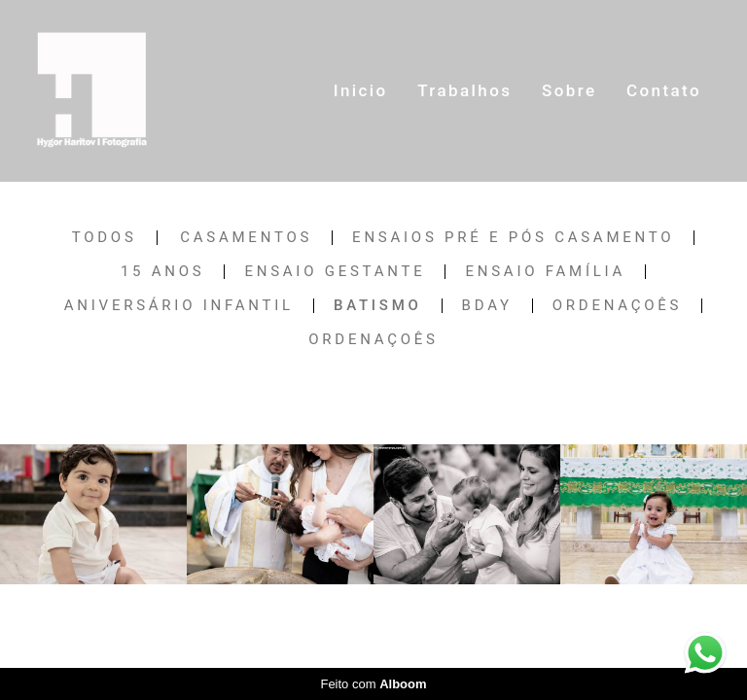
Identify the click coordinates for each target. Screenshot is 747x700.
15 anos (163, 272)
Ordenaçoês (617, 306)
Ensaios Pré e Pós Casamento (513, 238)
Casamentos (246, 238)
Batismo (378, 306)
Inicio (361, 90)
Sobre (569, 90)
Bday (487, 306)
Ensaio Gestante (335, 272)
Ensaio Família (545, 272)
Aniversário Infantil (179, 306)
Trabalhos (464, 90)
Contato (664, 90)
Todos (105, 238)
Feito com (373, 684)
